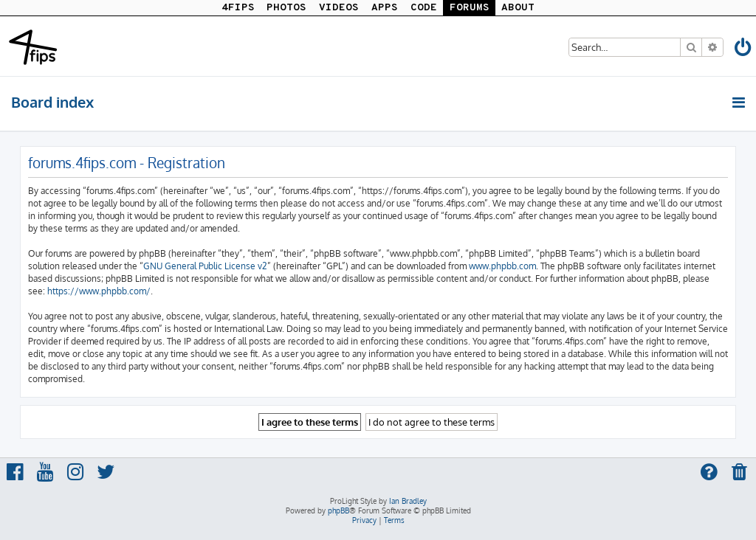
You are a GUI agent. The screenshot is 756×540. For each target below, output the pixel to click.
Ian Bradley (408, 501)
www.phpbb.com (502, 266)
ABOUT (518, 8)
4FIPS (238, 8)
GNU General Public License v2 (205, 266)
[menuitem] (743, 50)
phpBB (339, 510)
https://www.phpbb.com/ (99, 291)
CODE (424, 8)
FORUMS (470, 8)
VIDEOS (339, 8)
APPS (385, 8)
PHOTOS (286, 8)
